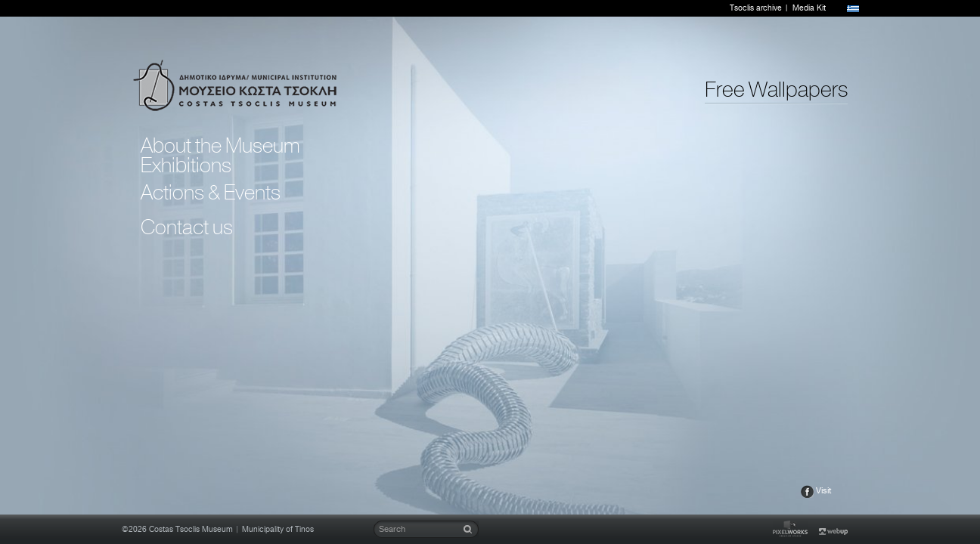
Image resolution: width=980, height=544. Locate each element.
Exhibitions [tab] (186, 165)
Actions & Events (211, 193)
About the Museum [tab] (220, 146)
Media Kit (809, 8)
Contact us (187, 227)
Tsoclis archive (756, 8)
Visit (824, 491)
